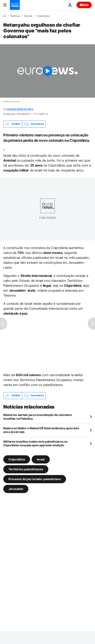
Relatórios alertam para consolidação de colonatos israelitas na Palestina (38, 417)
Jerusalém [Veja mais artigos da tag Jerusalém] (16, 489)
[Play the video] (47, 71)
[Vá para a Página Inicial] (15, 5)
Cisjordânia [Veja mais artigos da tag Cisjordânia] (17, 459)
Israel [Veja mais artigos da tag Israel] (41, 459)
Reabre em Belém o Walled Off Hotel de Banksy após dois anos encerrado (41, 430)
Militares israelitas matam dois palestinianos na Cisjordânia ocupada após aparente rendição (35, 443)
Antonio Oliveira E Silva (20, 109)
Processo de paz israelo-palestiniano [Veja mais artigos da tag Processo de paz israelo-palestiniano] (35, 479)
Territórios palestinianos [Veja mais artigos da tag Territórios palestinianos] (26, 469)
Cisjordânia (43, 16)
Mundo (28, 16)
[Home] (5, 16)
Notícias (15, 16)
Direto (84, 5)
